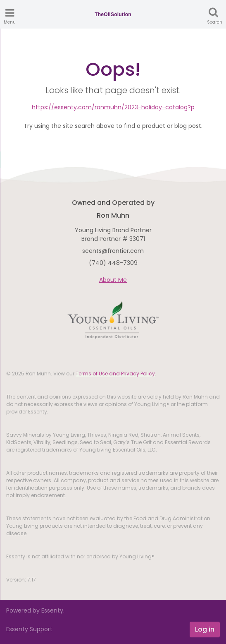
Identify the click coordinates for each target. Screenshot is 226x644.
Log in (205, 629)
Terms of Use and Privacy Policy (115, 374)
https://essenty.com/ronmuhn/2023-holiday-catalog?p (113, 107)
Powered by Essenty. (35, 610)
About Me (113, 280)
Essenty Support (29, 629)
